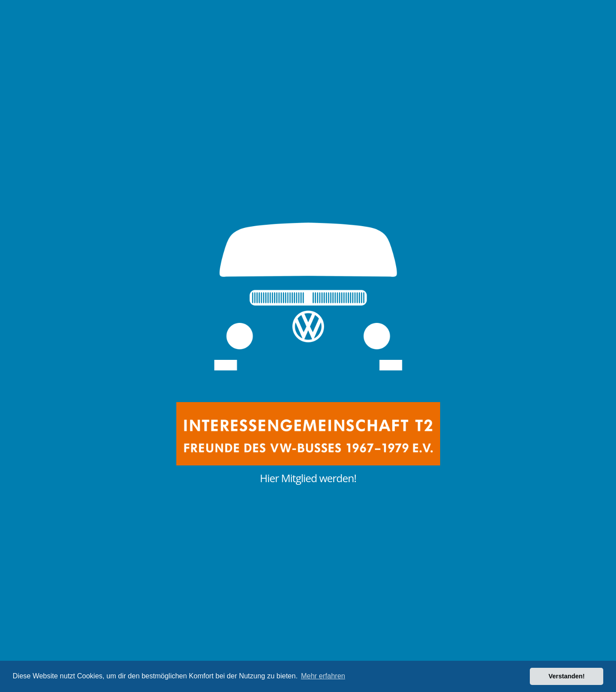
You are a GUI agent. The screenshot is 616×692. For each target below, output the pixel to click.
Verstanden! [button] (567, 676)
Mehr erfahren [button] (323, 676)
